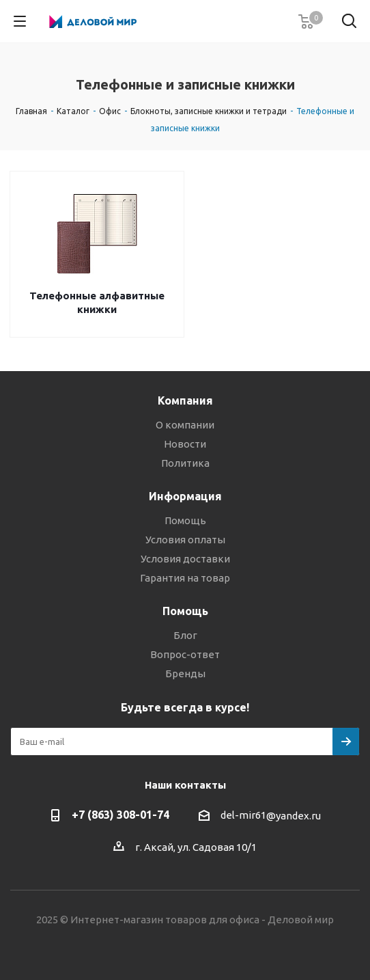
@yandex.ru (294, 816)
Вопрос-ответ (185, 654)
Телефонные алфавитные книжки (97, 302)
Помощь (185, 520)
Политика (185, 463)
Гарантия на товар (185, 578)
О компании (185, 425)
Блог (185, 635)
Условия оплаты (185, 540)
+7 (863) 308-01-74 (120, 815)
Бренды (185, 673)
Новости (185, 444)
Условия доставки (185, 559)
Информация (185, 496)
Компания (185, 400)
